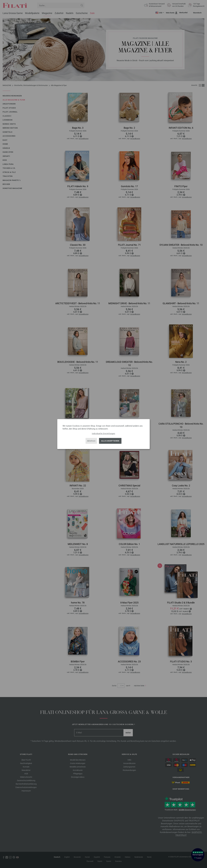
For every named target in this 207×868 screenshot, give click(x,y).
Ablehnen (91, 441)
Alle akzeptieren (110, 441)
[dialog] (103, 434)
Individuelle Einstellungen (104, 433)
